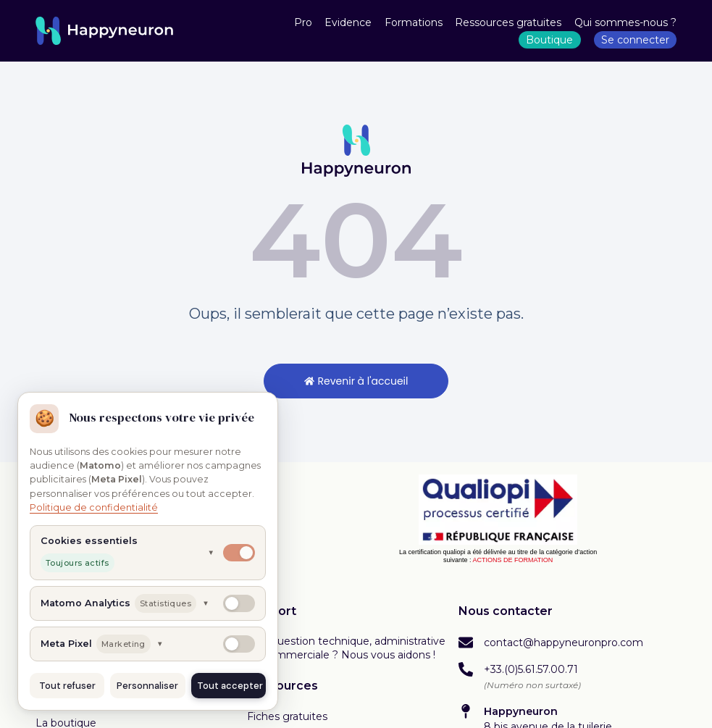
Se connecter (635, 40)
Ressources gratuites (508, 22)
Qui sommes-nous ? (625, 22)
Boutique (549, 40)
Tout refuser (67, 686)
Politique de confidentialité (94, 507)
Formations (414, 22)
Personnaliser (147, 686)
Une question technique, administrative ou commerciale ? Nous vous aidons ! (346, 648)
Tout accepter (230, 686)
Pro (303, 22)
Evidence (348, 22)
